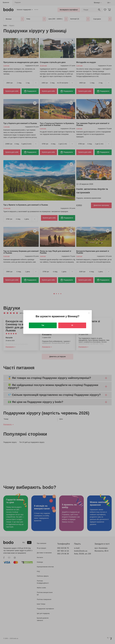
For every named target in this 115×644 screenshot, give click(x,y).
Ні (72, 325)
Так (43, 325)
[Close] (89, 313)
